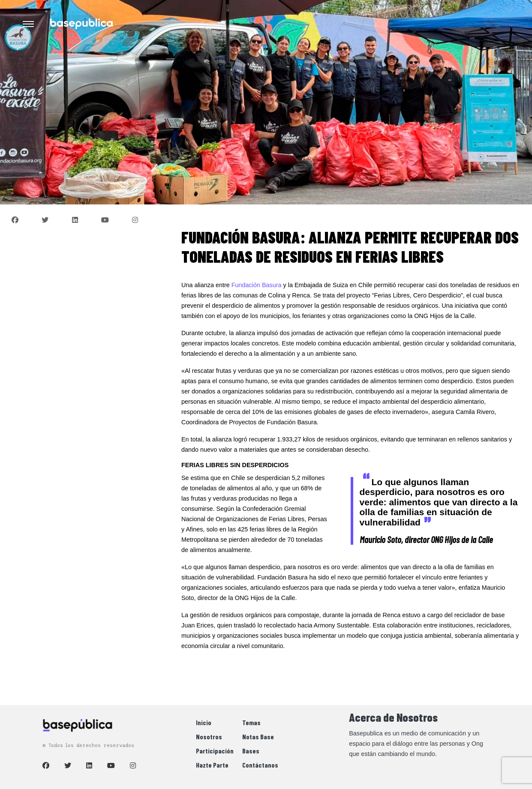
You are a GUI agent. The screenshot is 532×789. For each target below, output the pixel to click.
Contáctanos (260, 765)
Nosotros (209, 736)
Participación (215, 751)
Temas (251, 722)
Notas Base (258, 736)
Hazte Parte (212, 765)
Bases (251, 751)
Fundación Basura (257, 285)
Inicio (204, 722)
